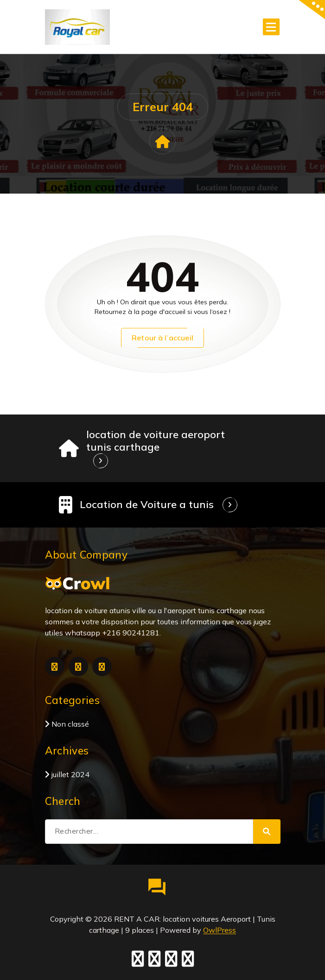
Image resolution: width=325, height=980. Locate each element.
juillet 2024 (70, 774)
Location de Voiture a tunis (147, 504)
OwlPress (220, 930)
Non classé (70, 724)
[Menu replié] (271, 27)
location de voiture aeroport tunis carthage (156, 440)
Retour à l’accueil (162, 338)
